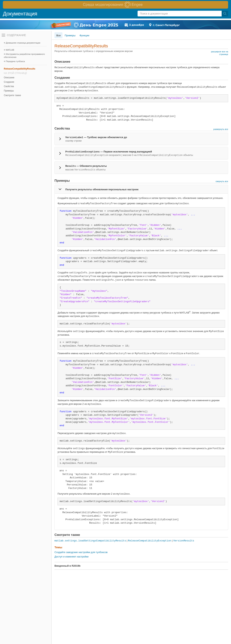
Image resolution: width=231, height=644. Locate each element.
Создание (9, 82)
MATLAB (10, 50)
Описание (9, 78)
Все (58, 35)
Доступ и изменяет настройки (71, 557)
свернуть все (222, 181)
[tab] (141, 139)
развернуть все (221, 129)
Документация (20, 14)
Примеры (9, 91)
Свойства (9, 86)
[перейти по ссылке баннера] (115, 5)
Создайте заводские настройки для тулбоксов (81, 552)
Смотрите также (12, 95)
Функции (84, 35)
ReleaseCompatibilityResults (20, 69)
